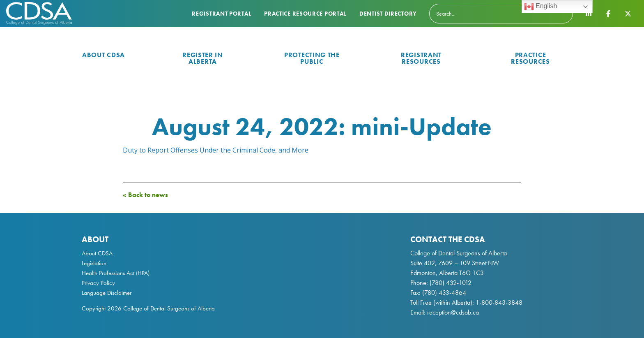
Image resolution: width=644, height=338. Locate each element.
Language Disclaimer (107, 293)
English (541, 7)
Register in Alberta (203, 58)
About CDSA (103, 55)
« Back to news (145, 195)
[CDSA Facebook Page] (608, 13)
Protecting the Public (312, 58)
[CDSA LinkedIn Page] (589, 13)
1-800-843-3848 (498, 302)
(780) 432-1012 (451, 283)
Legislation (94, 263)
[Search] (501, 14)
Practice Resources (530, 58)
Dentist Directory (388, 14)
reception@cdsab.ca (453, 312)
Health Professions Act (108, 273)
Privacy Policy (98, 283)
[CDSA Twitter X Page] (628, 13)
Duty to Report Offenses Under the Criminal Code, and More (216, 150)
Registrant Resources (421, 58)
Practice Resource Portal (305, 14)
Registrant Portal (221, 14)
